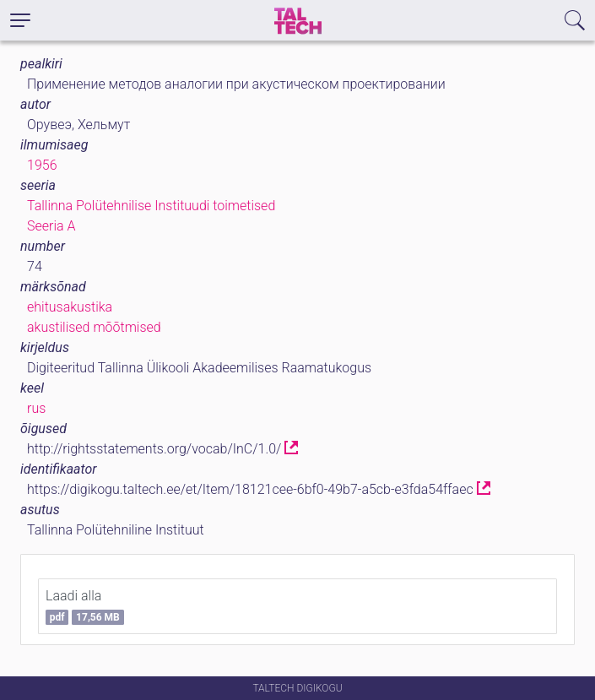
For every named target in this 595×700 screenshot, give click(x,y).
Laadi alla (85, 606)
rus (36, 408)
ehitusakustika (70, 307)
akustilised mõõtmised (94, 327)
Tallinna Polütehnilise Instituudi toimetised (151, 206)
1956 (42, 165)
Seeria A (51, 226)
